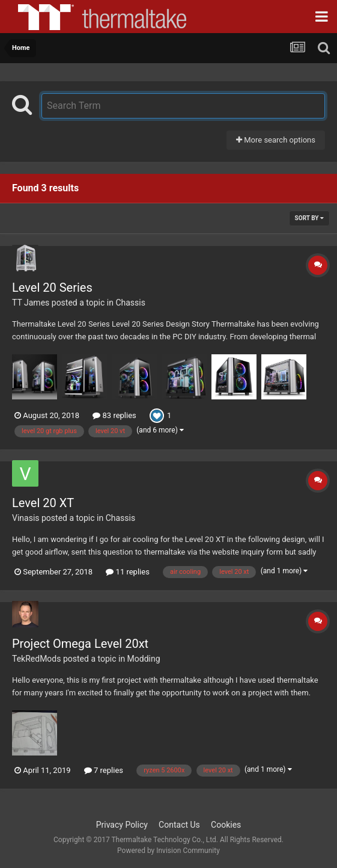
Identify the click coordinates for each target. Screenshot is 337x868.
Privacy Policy (122, 825)
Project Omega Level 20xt (80, 644)
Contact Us (179, 825)
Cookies (226, 825)
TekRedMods (36, 659)
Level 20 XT (43, 503)
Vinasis (26, 518)
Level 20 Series (52, 288)
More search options (276, 140)
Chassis (130, 303)
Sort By (309, 218)
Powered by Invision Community (168, 851)
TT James (31, 303)
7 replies (104, 770)
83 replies (114, 415)
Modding (144, 659)
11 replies (127, 572)
